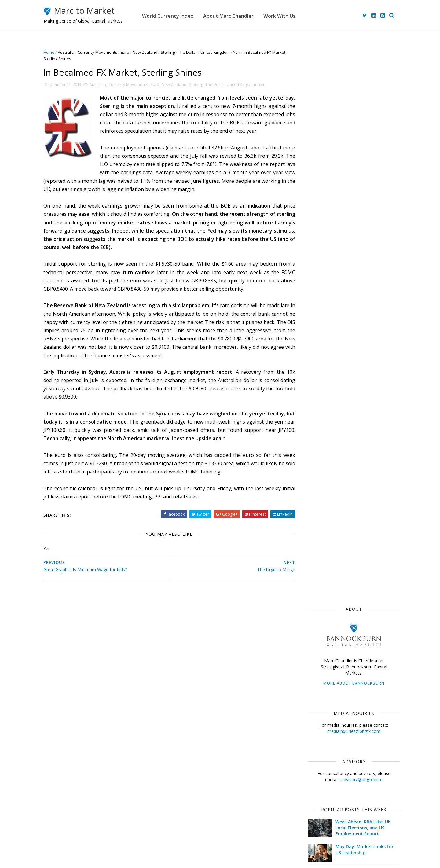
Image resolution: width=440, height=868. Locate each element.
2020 (310, 566)
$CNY (364, 482)
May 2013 (314, 674)
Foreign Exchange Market (326, 460)
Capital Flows (315, 482)
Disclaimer (174, 837)
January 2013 (318, 703)
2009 (310, 735)
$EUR (358, 404)
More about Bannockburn (344, 125)
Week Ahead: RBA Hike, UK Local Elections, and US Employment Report (353, 269)
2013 (310, 617)
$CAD (308, 448)
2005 (310, 764)
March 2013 (316, 689)
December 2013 (320, 624)
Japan (329, 392)
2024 (310, 537)
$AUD (376, 437)
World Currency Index (191, 15)
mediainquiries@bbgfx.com (344, 173)
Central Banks (336, 448)
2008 (310, 742)
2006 (310, 757)
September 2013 (321, 645)
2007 (310, 749)
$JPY (354, 415)
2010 (310, 728)
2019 (310, 574)
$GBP (349, 426)
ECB (336, 415)
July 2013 (313, 660)
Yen (247, 52)
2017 (310, 588)
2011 (310, 720)
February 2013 (319, 696)
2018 (310, 581)
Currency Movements (108, 52)
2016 (310, 596)
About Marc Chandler (252, 15)
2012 (310, 713)
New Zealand (155, 52)
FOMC (343, 482)
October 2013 (318, 638)
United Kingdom (225, 52)
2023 (310, 544)
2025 (310, 530)
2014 (310, 610)
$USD (308, 392)
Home (59, 52)
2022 (310, 552)
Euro (135, 52)
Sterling (178, 52)
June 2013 (314, 667)
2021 (310, 559)
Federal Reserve (318, 426)
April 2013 (314, 682)
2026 (310, 523)
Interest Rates (356, 471)
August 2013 (317, 653)
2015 (310, 603)
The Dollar (198, 52)
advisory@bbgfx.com (352, 221)
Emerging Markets (319, 437)
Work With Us (303, 15)
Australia (76, 52)
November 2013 (320, 631)
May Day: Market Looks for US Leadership (354, 291)
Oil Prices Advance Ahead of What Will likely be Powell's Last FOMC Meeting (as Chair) (357, 319)
